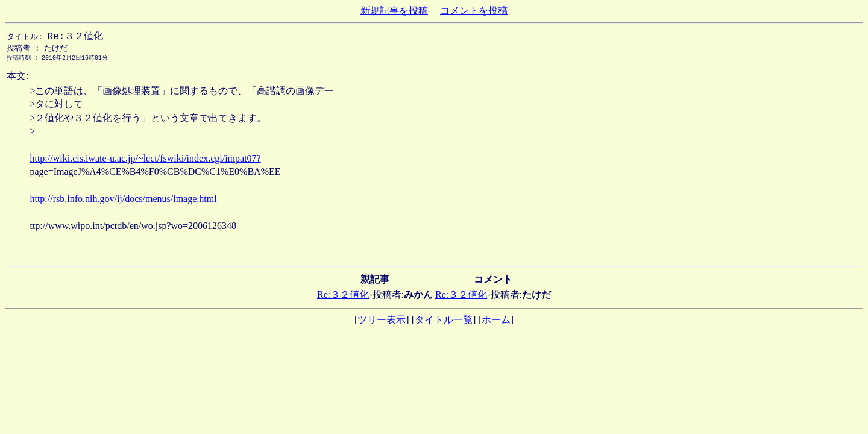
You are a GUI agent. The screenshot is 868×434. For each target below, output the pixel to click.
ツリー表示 (382, 322)
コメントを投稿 (474, 11)
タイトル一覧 (444, 322)
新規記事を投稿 (394, 11)
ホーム (496, 322)
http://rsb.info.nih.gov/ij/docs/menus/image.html (123, 201)
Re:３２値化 (343, 297)
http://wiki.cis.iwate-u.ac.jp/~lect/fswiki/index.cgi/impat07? (145, 161)
